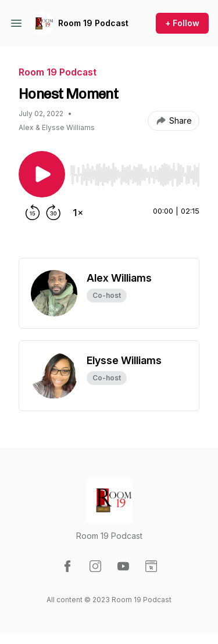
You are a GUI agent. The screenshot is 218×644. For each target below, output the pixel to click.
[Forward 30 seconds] (53, 213)
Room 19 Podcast (93, 23)
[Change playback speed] (78, 213)
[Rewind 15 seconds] (33, 213)
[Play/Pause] (42, 174)
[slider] (135, 175)
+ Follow (182, 23)
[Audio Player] (135, 171)
